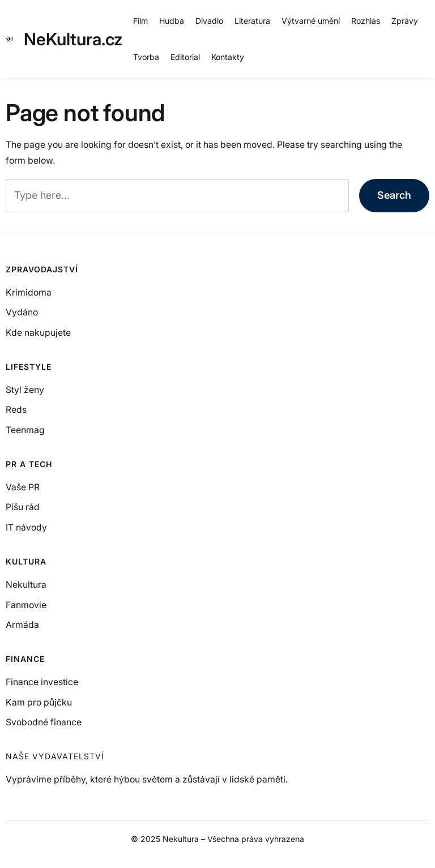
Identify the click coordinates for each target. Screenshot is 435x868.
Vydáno (22, 312)
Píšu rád (23, 507)
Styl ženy (25, 390)
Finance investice (42, 682)
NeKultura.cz (73, 39)
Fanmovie (26, 605)
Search (394, 195)
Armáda (22, 625)
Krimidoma (29, 292)
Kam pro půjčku (39, 702)
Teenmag (25, 430)
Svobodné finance (44, 722)
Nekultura (26, 585)
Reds (16, 410)
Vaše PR (23, 487)
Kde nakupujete (38, 333)
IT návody (26, 527)
